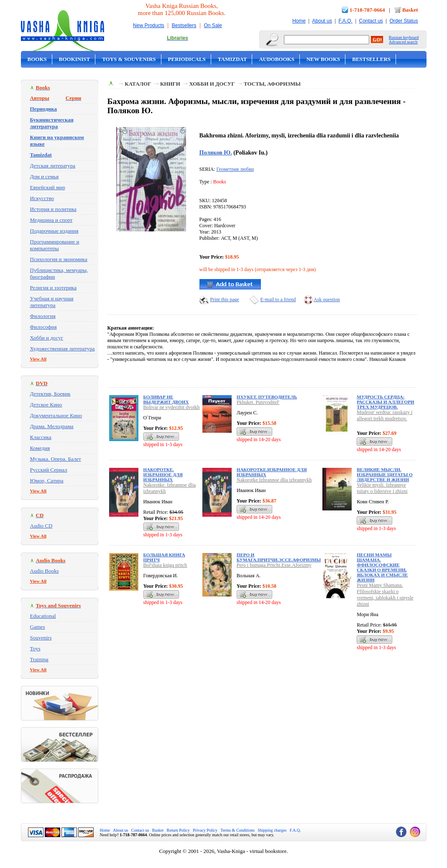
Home (299, 21)
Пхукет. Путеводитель (267, 397)
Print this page (225, 299)
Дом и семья (45, 176)
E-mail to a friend (278, 299)
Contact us (371, 21)
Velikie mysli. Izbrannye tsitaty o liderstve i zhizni (382, 488)
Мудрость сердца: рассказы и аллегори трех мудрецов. (385, 402)
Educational (43, 616)
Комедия (40, 448)
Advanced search (403, 42)
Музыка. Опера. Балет (56, 459)
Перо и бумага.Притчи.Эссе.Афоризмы (279, 557)
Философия (43, 327)
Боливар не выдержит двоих (166, 399)
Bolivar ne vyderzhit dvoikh (172, 407)
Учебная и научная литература (52, 302)
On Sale (213, 25)
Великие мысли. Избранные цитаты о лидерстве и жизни (384, 475)
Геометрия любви (235, 169)
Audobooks (277, 59)
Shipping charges (272, 830)
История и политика (53, 209)
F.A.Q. (346, 21)
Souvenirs (41, 638)
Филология (43, 316)
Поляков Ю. (216, 152)
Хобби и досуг (47, 338)
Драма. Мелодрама (52, 426)
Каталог (138, 84)
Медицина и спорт (51, 220)
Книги (170, 84)
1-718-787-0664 (367, 10)
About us (322, 21)
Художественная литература (63, 349)
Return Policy (178, 830)
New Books (323, 59)
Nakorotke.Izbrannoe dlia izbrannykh (274, 480)
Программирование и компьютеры (55, 245)
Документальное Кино (56, 415)
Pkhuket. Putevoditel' (258, 402)
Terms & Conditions (238, 830)
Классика (41, 437)
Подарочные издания (54, 231)
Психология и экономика (59, 259)
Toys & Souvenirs (129, 59)
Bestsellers (184, 25)
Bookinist (74, 59)
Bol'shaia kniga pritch (165, 565)
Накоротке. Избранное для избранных (163, 475)
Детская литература (53, 166)
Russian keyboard (404, 37)
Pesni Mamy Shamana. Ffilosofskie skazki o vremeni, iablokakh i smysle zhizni (385, 595)
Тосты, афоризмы (272, 84)
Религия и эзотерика (54, 288)
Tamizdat (232, 59)
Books (37, 59)
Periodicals (187, 59)
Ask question (327, 299)
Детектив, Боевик (50, 394)
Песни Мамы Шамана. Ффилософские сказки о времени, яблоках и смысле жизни (382, 567)
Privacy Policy (205, 830)
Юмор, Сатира (47, 481)
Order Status (404, 21)
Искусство (42, 198)
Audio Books (45, 571)
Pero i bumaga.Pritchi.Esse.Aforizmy (274, 565)
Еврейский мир (48, 187)
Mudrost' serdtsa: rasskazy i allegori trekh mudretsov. (384, 415)
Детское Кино (46, 405)
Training (39, 659)
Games (38, 627)
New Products (149, 25)
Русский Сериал (49, 470)
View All (38, 359)
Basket (410, 10)
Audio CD (41, 526)
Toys (35, 648)
